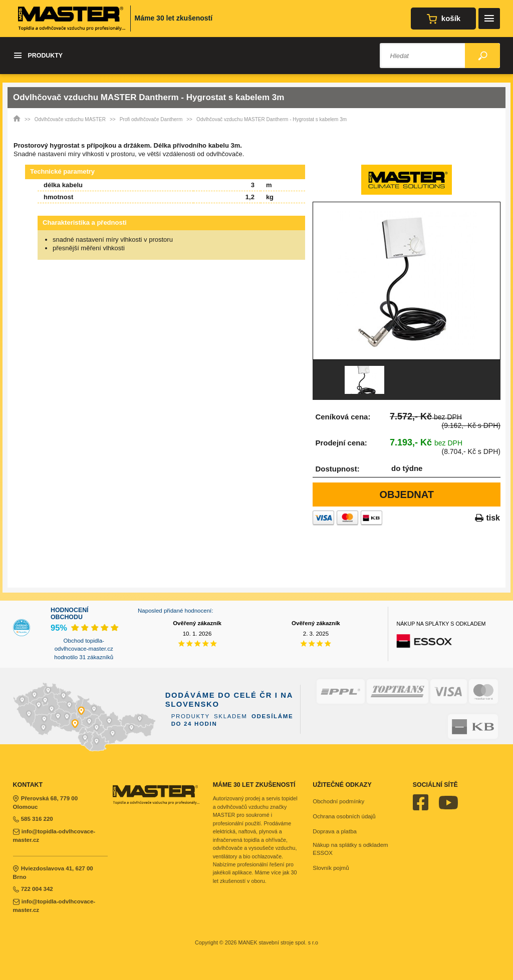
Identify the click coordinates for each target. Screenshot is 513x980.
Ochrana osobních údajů (344, 816)
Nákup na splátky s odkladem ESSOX (350, 849)
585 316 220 (33, 819)
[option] (407, 281)
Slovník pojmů (331, 868)
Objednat (407, 495)
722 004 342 (33, 889)
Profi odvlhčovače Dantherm (151, 119)
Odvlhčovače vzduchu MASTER (70, 119)
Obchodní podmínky (338, 801)
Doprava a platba (335, 831)
